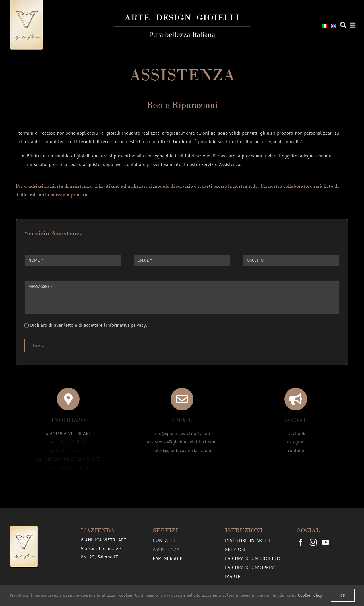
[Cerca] (343, 24)
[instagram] (313, 542)
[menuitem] (325, 26)
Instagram (296, 442)
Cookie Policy (310, 595)
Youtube (296, 451)
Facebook (296, 434)
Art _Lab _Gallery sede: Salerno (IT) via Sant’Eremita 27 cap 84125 (68, 451)
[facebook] (301, 542)
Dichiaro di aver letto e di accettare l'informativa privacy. (89, 325)
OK (343, 595)
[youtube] (326, 542)
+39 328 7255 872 (68, 468)
